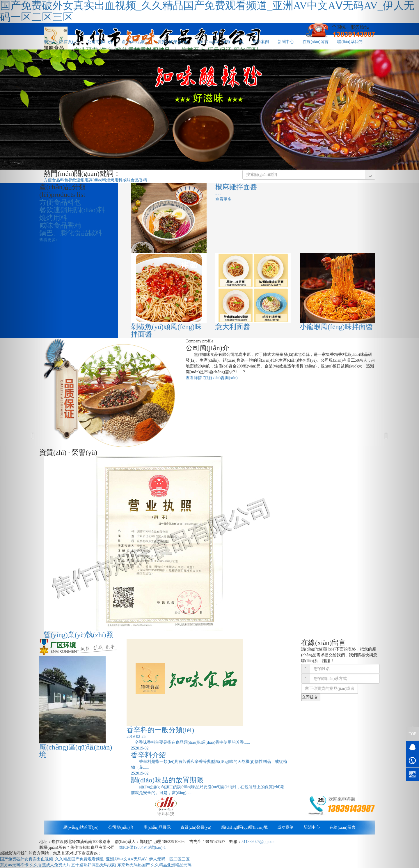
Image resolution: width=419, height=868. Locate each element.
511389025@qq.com (259, 842)
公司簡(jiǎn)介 (100, 42)
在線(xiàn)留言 (316, 42)
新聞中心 (286, 42)
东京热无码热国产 (134, 865)
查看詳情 (194, 378)
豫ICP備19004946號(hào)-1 (142, 847)
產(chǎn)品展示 (135, 42)
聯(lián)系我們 (350, 42)
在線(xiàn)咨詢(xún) (220, 378)
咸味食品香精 (135, 180)
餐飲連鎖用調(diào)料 (87, 180)
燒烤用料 (114, 180)
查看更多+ (49, 240)
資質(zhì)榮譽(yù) (173, 42)
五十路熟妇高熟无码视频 (94, 865)
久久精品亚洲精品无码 (171, 865)
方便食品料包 (56, 180)
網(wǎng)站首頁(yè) (81, 827)
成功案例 (261, 42)
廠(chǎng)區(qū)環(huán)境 (220, 42)
